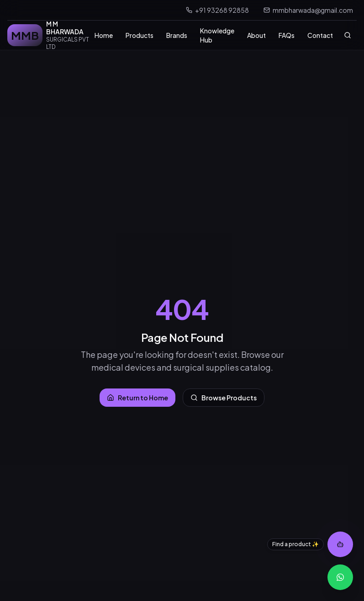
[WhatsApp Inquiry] (340, 577)
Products (140, 35)
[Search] (348, 35)
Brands (177, 35)
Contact (320, 35)
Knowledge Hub (217, 35)
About (256, 35)
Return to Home (137, 398)
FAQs (287, 35)
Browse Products (224, 398)
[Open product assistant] (340, 544)
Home (104, 35)
